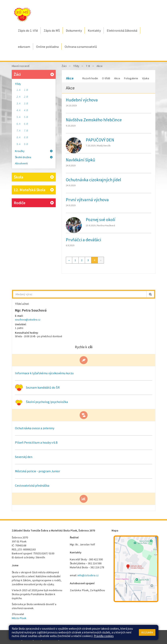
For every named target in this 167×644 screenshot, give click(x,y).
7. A (18, 130)
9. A (18, 144)
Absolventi (21, 163)
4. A (18, 110)
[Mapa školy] (136, 569)
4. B (26, 110)
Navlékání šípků (81, 160)
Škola (34, 177)
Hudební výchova (82, 100)
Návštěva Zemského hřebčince (94, 120)
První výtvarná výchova (87, 200)
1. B (26, 90)
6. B (26, 124)
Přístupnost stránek (46, 639)
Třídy (18, 84)
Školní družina (34, 157)
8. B (26, 137)
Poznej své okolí (101, 220)
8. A (18, 137)
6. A (18, 124)
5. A (18, 117)
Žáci (34, 74)
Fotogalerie (131, 78)
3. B (26, 103)
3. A (18, 103)
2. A (18, 97)
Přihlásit (28, 639)
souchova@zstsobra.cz (28, 320)
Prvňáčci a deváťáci (83, 240)
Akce (100, 66)
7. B (26, 130)
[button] (150, 294)
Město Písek (19, 618)
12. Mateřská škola (34, 190)
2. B (26, 97)
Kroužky (34, 151)
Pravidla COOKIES (70, 639)
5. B (26, 117)
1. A (18, 90)
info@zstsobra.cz (88, 575)
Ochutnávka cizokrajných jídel (93, 180)
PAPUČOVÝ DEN (100, 140)
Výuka (146, 78)
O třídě (106, 78)
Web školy (149, 635)
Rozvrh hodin (90, 78)
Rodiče (34, 203)
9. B (26, 144)
